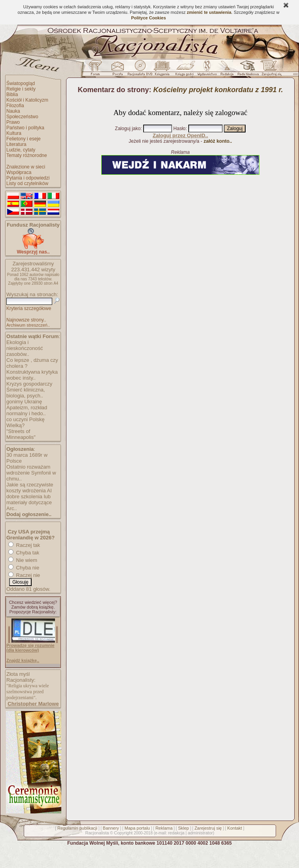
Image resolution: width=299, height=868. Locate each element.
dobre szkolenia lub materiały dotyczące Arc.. (29, 502)
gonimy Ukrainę (24, 402)
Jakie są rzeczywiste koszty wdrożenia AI (30, 488)
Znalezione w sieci (26, 167)
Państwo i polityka (25, 128)
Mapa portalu (137, 828)
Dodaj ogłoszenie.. (29, 514)
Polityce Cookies (148, 18)
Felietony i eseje (24, 139)
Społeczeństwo (22, 117)
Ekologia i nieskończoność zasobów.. (25, 348)
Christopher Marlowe (33, 704)
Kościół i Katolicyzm (27, 100)
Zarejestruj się (208, 828)
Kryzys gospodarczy (29, 384)
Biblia (12, 95)
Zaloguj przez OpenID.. (180, 135)
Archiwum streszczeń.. (28, 325)
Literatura (16, 144)
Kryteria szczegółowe (29, 308)
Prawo (13, 122)
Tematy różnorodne (27, 155)
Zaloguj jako (128, 129)
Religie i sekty (21, 89)
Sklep (184, 828)
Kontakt (235, 828)
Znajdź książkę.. (23, 660)
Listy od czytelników (27, 183)
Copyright (123, 833)
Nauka (13, 111)
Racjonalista (97, 833)
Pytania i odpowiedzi (28, 178)
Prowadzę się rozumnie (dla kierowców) (30, 648)
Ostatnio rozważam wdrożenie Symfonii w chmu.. (31, 473)
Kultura (14, 133)
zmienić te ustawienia (209, 12)
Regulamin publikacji (77, 828)
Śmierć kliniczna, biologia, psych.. (26, 393)
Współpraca (19, 172)
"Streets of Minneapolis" (21, 434)
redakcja (176, 833)
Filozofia (15, 106)
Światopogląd (21, 83)
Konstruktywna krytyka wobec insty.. (32, 375)
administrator (201, 833)
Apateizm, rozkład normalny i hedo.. (27, 410)
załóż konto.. (218, 141)
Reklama (164, 828)
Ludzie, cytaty (21, 150)
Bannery (111, 828)
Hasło (179, 129)
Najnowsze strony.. (26, 320)
